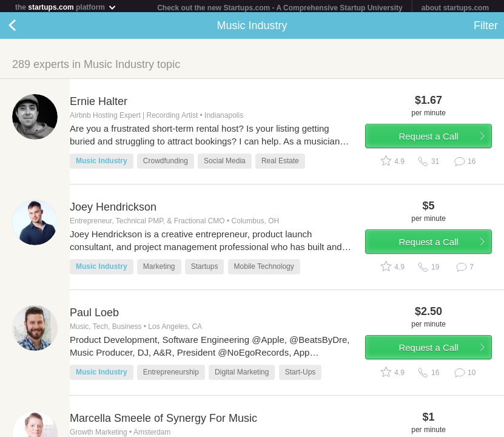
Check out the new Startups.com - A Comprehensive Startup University (280, 8)
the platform (66, 7)
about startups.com (455, 8)
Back (24, 28)
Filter (486, 28)
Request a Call (428, 139)
